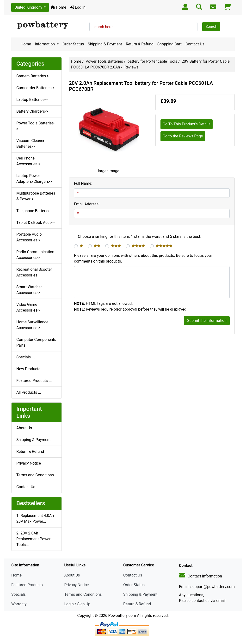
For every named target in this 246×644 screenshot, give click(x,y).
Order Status (73, 44)
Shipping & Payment (105, 44)
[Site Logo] (49, 25)
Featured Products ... (34, 381)
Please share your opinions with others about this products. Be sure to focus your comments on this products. (143, 258)
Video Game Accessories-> (28, 307)
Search (211, 27)
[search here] (143, 27)
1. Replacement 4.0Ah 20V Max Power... (35, 518)
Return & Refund (140, 44)
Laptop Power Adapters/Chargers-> (34, 179)
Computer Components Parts (36, 342)
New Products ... (30, 369)
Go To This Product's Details (187, 124)
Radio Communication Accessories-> (35, 255)
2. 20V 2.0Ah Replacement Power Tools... (33, 539)
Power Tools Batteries (105, 61)
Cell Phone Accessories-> (28, 161)
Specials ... (26, 357)
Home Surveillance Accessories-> (32, 325)
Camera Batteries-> (33, 76)
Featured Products (27, 585)
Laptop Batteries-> (32, 100)
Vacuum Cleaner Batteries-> (30, 144)
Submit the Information (207, 321)
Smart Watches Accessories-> (29, 290)
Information (45, 44)
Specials (18, 594)
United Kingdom (29, 7)
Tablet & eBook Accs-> (35, 223)
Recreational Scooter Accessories (34, 272)
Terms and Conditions (35, 475)
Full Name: (83, 183)
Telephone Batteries (33, 211)
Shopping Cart (169, 44)
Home (58, 7)
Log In (78, 7)
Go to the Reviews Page (183, 136)
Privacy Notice (29, 463)
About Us (24, 428)
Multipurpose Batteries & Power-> (36, 196)
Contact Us (195, 44)
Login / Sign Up (77, 604)
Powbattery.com (122, 616)
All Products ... (29, 392)
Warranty (19, 604)
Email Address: (87, 204)
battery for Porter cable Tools (152, 61)
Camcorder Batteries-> (35, 88)
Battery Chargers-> (32, 111)
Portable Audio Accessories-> (29, 237)
